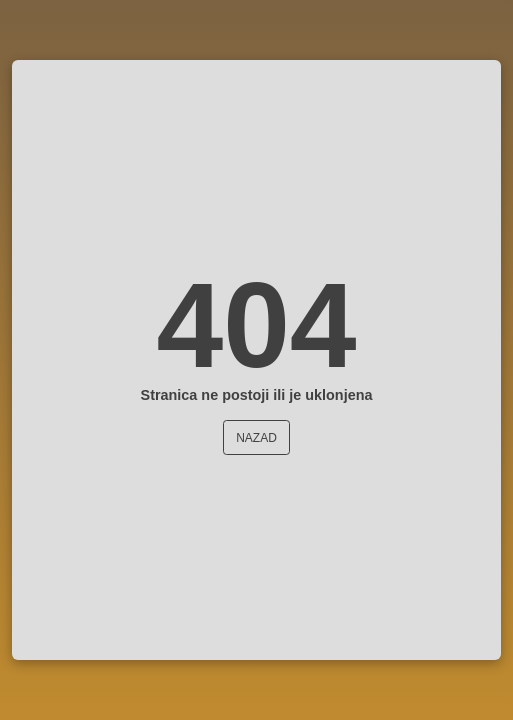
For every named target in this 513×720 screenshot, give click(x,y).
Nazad (256, 438)
